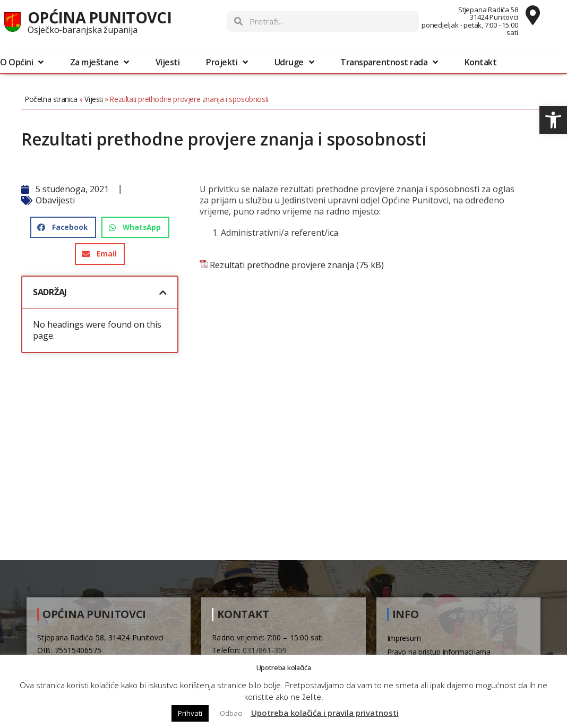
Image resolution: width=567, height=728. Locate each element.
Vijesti (168, 62)
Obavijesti (61, 200)
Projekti (227, 62)
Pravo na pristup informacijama (439, 652)
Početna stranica (57, 99)
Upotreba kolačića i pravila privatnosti (325, 713)
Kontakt (481, 62)
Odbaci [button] (231, 713)
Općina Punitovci (100, 17)
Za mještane (100, 62)
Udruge (294, 62)
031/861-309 (265, 650)
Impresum (404, 638)
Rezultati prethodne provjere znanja (285, 265)
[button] (553, 120)
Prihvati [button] (190, 713)
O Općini (22, 62)
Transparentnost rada (389, 62)
